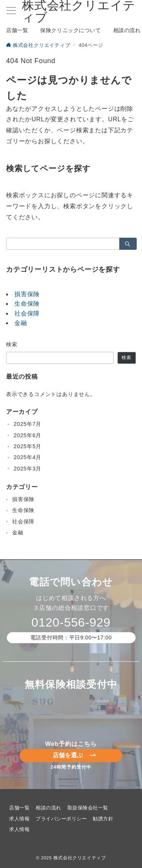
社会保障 (27, 313)
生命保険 (27, 304)
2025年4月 (27, 457)
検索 (12, 344)
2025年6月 (27, 435)
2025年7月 (27, 424)
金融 (21, 323)
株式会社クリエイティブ (80, 858)
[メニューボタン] (11, 11)
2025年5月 (27, 446)
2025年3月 (27, 469)
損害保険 (27, 294)
